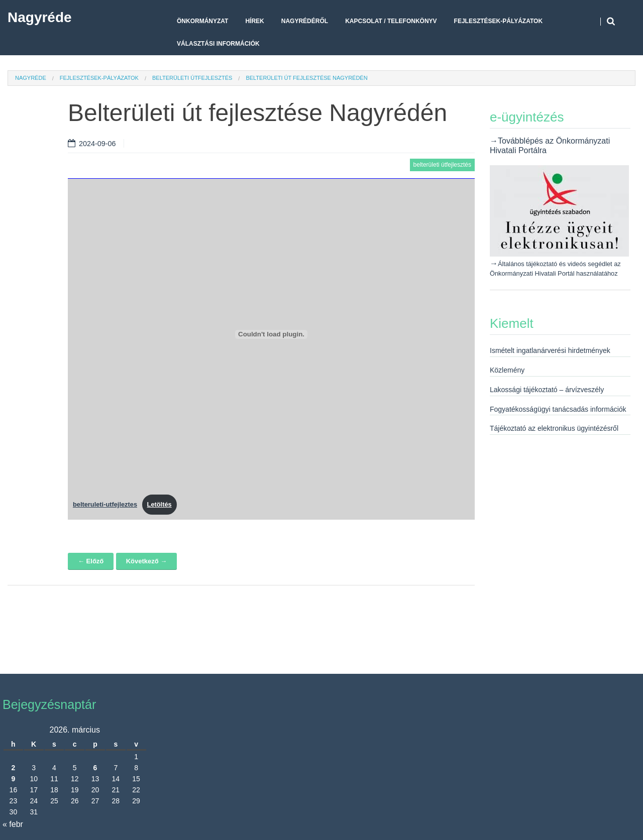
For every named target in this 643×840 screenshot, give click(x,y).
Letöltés (159, 504)
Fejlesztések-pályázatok (498, 21)
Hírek (254, 21)
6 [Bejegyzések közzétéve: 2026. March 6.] (95, 768)
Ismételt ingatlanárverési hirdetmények (550, 350)
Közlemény (507, 370)
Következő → (147, 561)
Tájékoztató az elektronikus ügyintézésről (554, 428)
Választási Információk (218, 44)
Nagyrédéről (305, 21)
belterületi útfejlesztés (192, 78)
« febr (13, 824)
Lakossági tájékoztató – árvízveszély (547, 390)
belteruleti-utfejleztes (105, 504)
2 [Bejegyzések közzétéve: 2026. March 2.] (13, 768)
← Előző (91, 561)
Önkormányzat (202, 21)
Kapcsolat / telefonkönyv (391, 21)
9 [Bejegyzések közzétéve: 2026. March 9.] (13, 779)
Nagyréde (40, 17)
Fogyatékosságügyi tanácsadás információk (558, 409)
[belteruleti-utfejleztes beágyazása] (271, 334)
